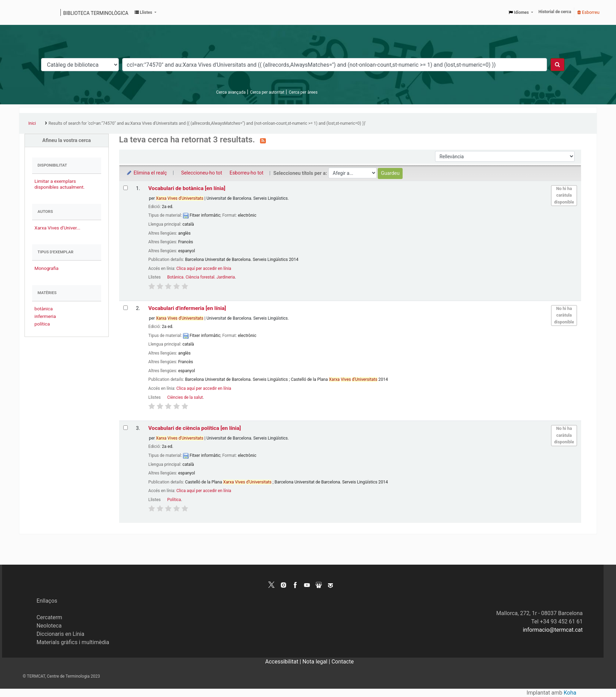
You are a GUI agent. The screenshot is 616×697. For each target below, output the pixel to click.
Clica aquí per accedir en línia (204, 269)
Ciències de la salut (185, 397)
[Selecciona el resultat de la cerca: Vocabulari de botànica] (126, 188)
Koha (570, 693)
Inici (32, 123)
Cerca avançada (231, 92)
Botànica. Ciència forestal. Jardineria (201, 277)
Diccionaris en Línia (61, 634)
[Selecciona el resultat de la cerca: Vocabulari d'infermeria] (126, 308)
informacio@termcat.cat (553, 630)
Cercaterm (49, 617)
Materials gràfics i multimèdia (73, 642)
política (42, 324)
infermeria (45, 316)
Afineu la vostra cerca (67, 140)
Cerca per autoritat (267, 92)
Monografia (47, 268)
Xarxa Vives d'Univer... (57, 228)
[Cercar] (557, 65)
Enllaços (47, 601)
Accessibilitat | (284, 662)
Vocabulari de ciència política (195, 428)
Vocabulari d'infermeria (187, 308)
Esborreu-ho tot (247, 173)
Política (174, 500)
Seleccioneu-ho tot (201, 173)
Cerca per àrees (303, 92)
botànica (44, 309)
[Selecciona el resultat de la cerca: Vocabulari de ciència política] (126, 428)
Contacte (343, 662)
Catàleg (27, 12)
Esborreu (588, 12)
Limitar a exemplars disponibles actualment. (60, 184)
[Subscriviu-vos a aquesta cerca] (263, 140)
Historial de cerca (555, 12)
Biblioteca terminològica (96, 13)
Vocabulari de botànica (187, 188)
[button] (146, 12)
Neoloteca (49, 626)
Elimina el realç (147, 173)
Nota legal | (317, 662)
